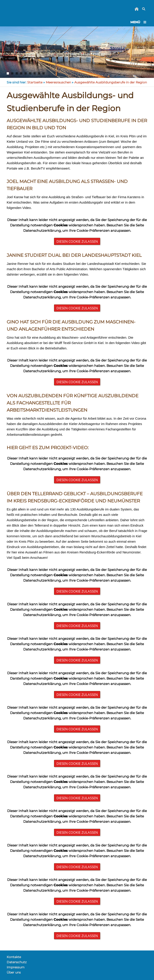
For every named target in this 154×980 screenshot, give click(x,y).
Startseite (35, 82)
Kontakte (14, 957)
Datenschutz (17, 962)
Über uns (14, 972)
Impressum (16, 967)
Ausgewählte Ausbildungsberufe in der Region (111, 82)
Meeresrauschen (58, 82)
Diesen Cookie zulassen (77, 241)
